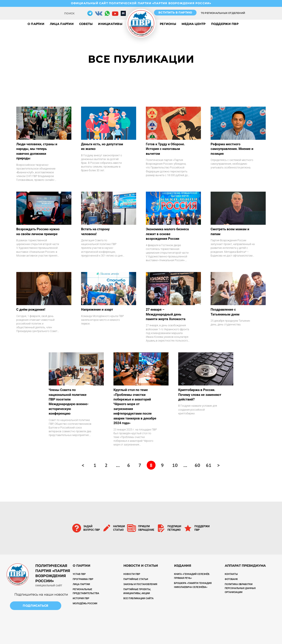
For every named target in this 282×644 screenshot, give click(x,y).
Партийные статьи (136, 579)
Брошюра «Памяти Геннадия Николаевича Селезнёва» (193, 585)
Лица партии (62, 24)
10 (175, 465)
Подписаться (36, 606)
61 (209, 465)
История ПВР (81, 598)
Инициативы (110, 24)
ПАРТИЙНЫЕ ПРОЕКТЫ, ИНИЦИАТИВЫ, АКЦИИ (137, 591)
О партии (36, 24)
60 (198, 465)
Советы (86, 24)
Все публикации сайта (138, 598)
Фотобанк (231, 579)
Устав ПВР (79, 574)
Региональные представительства (86, 591)
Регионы (168, 24)
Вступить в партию (175, 12)
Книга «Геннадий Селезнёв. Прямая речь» (192, 576)
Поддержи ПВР (225, 24)
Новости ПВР (132, 574)
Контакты (231, 574)
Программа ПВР (83, 579)
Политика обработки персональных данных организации (240, 588)
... (118, 465)
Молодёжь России (85, 603)
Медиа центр (194, 24)
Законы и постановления (140, 584)
